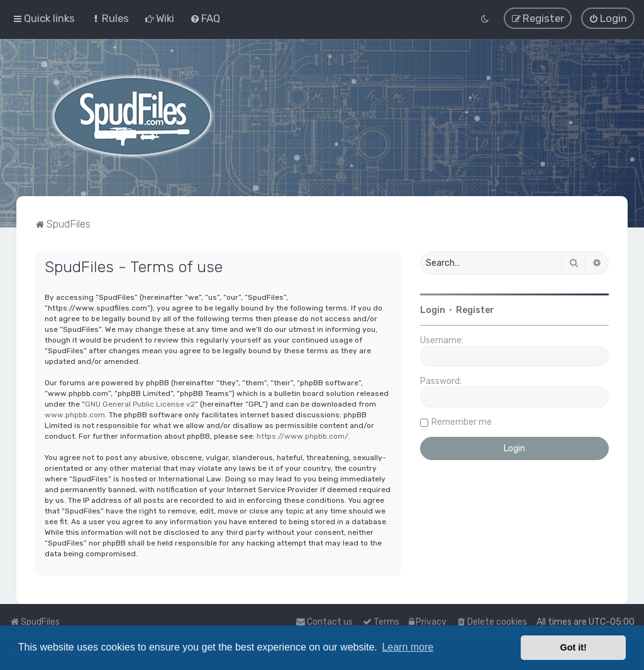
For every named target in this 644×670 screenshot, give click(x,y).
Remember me (462, 421)
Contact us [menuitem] (324, 622)
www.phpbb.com (75, 414)
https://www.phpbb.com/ (303, 436)
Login (433, 310)
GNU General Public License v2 (140, 404)
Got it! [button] (574, 647)
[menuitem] (110, 18)
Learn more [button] (408, 647)
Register (475, 310)
